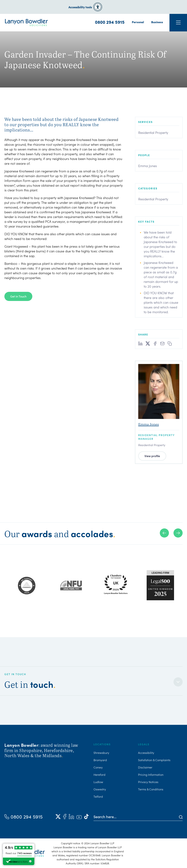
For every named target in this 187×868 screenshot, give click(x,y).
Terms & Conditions (151, 789)
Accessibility (146, 753)
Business (157, 22)
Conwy (98, 767)
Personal (138, 22)
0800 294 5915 (110, 22)
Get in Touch (18, 296)
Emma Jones (148, 166)
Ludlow (98, 782)
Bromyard (100, 760)
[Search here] (136, 817)
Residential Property (153, 132)
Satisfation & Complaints (154, 760)
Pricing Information (151, 774)
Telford (98, 796)
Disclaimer (145, 767)
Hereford (99, 774)
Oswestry (100, 789)
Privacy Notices (148, 782)
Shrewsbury (101, 753)
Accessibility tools (80, 7)
